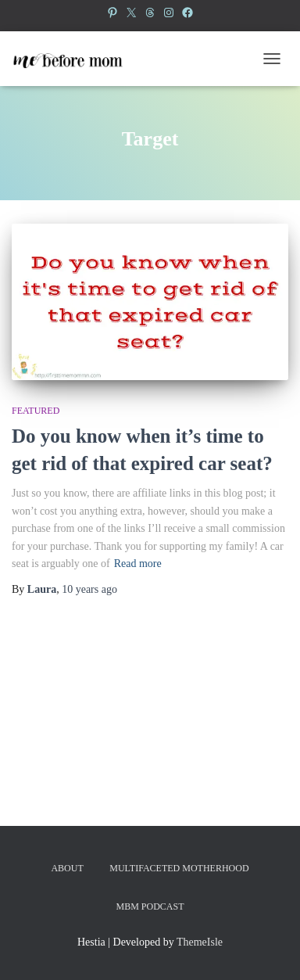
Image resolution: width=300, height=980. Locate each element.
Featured (36, 411)
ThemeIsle (200, 942)
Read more (138, 564)
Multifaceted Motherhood (179, 868)
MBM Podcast (150, 906)
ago (89, 589)
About (67, 868)
